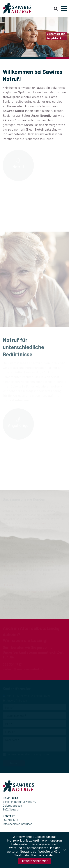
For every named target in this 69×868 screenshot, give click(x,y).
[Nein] (64, 850)
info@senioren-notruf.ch (17, 824)
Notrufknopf (49, 115)
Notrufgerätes (55, 125)
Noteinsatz (43, 129)
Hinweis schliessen (34, 861)
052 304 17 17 (10, 820)
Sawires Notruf (14, 111)
